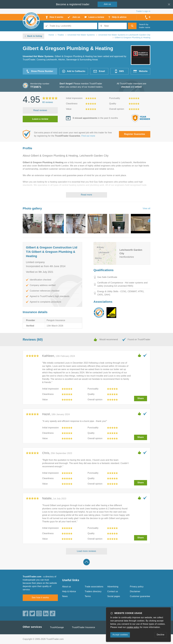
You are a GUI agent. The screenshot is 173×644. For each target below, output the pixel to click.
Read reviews (40, 110)
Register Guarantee (135, 134)
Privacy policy (137, 587)
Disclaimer (135, 591)
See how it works (40, 598)
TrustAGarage (57, 627)
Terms (88, 596)
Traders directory (93, 591)
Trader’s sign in (143, 11)
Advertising (113, 587)
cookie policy (133, 627)
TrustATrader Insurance (83, 627)
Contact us (113, 591)
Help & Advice (69, 591)
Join (107, 4)
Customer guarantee (140, 596)
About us (67, 587)
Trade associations (94, 587)
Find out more (88, 136)
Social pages (114, 596)
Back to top (86, 562)
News (65, 596)
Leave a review (40, 119)
